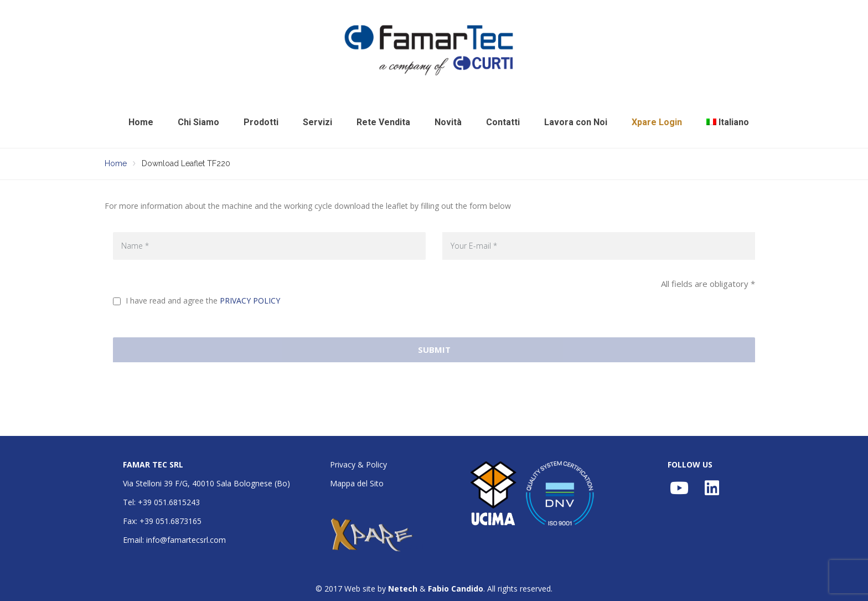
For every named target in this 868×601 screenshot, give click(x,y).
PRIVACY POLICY (250, 300)
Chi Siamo (198, 122)
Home (141, 122)
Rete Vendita (383, 122)
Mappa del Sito (357, 483)
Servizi (317, 122)
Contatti (503, 122)
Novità (448, 122)
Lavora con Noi (576, 122)
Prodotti (261, 122)
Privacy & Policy (358, 464)
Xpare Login (657, 122)
